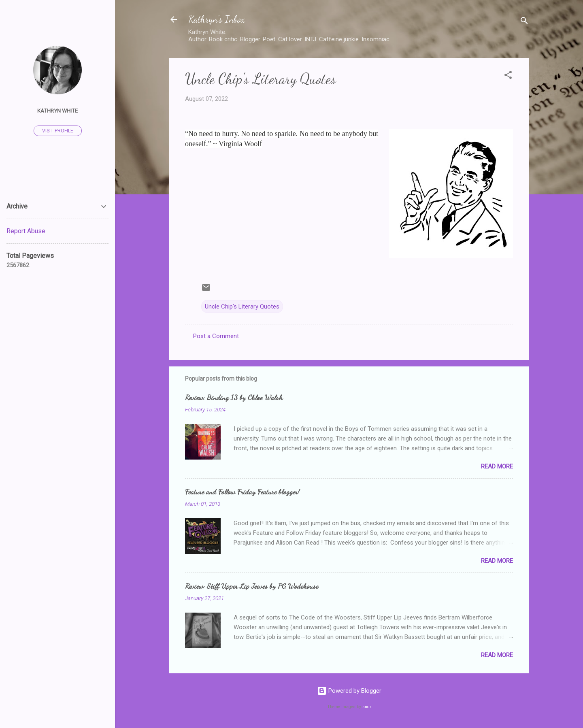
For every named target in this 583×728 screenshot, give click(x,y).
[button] (508, 76)
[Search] (524, 22)
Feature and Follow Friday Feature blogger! (242, 492)
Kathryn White (57, 111)
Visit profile (58, 131)
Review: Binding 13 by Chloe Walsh (234, 397)
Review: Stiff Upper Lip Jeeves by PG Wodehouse (252, 586)
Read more (497, 466)
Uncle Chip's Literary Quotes (242, 307)
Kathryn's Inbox (217, 19)
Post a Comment (216, 336)
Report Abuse (26, 231)
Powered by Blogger (349, 691)
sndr (367, 707)
